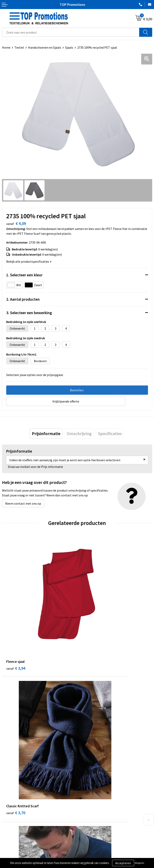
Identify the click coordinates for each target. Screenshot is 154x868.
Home (6, 47)
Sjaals (69, 47)
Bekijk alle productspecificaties (29, 261)
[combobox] (71, 32)
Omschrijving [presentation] (79, 433)
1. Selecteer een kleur (24, 275)
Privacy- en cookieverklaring (21, 855)
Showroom (87, 849)
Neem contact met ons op (23, 503)
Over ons (85, 779)
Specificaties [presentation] (110, 433)
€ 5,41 (91, 710)
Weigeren (139, 863)
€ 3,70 (91, 617)
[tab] (46, 433)
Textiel (19, 47)
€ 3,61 (16, 710)
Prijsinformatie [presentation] (46, 433)
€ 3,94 (16, 617)
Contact (85, 785)
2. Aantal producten (23, 299)
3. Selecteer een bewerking (29, 313)
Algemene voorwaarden (18, 849)
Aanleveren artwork (93, 855)
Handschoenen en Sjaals (45, 47)
